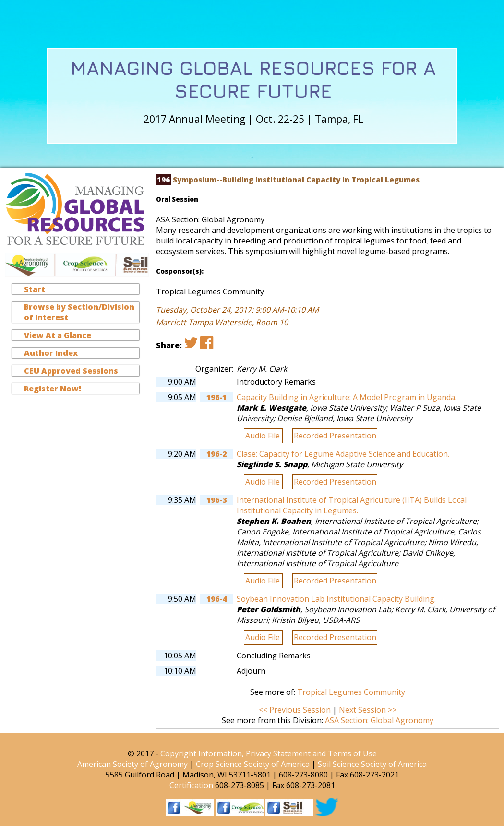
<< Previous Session (295, 710)
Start (35, 289)
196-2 (216, 454)
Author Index (51, 353)
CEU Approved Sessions (71, 371)
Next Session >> (368, 710)
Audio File (264, 436)
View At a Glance (58, 335)
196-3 (216, 500)
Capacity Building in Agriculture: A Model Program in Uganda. (347, 397)
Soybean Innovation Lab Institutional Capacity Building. (336, 599)
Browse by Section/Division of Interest (79, 312)
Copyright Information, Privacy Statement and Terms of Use (269, 753)
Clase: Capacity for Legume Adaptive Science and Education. (343, 454)
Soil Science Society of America (372, 764)
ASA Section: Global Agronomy (379, 720)
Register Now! (53, 389)
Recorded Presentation (335, 436)
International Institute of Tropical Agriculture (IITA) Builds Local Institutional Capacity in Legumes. (352, 505)
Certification (191, 785)
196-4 (216, 599)
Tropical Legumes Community (351, 692)
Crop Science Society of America (253, 764)
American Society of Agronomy (132, 764)
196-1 (216, 397)
